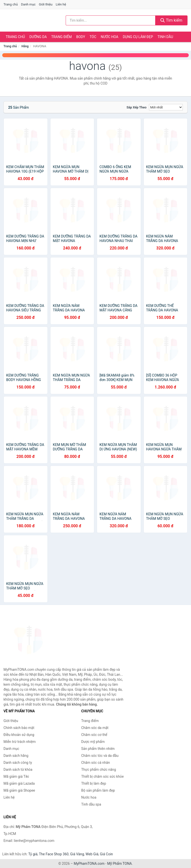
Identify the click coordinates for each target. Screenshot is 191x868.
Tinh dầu (165, 37)
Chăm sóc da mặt (95, 728)
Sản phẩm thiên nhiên (98, 749)
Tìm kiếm (171, 20)
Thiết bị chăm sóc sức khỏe (103, 776)
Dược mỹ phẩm (93, 742)
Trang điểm (62, 37)
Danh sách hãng (16, 756)
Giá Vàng (77, 854)
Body (81, 37)
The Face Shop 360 (54, 854)
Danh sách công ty (18, 763)
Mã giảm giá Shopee (19, 790)
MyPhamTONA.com (89, 864)
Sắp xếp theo (137, 107)
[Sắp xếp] (166, 107)
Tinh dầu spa (91, 804)
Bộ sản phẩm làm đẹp (98, 790)
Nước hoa (110, 37)
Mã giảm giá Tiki (16, 776)
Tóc (93, 37)
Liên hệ (61, 4)
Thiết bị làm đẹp (94, 783)
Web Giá (92, 854)
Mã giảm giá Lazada (19, 783)
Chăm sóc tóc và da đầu (100, 756)
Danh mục (28, 4)
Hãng (25, 46)
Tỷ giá (33, 854)
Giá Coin (106, 854)
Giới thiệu (46, 4)
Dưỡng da (38, 37)
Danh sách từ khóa (18, 770)
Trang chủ (11, 4)
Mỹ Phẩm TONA (119, 864)
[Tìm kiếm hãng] (111, 20)
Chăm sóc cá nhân (96, 763)
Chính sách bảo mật (19, 728)
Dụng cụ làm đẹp (138, 37)
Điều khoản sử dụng (19, 735)
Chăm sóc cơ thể (94, 735)
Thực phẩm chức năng (99, 770)
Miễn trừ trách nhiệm (20, 742)
